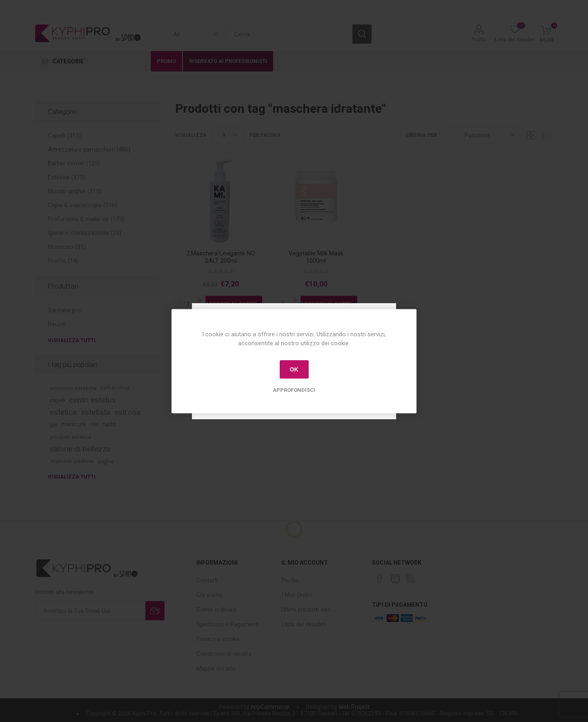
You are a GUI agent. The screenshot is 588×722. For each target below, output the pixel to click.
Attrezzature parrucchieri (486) (89, 150)
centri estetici (92, 400)
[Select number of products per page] (228, 135)
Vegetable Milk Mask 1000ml (316, 257)
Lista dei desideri (304, 624)
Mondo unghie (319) (75, 191)
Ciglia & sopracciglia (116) (82, 205)
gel (53, 425)
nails (109, 424)
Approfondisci (294, 390)
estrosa (127, 412)
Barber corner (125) (74, 163)
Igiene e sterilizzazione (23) (85, 233)
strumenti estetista (72, 461)
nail (94, 424)
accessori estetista (73, 388)
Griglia (531, 135)
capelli (58, 400)
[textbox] (289, 34)
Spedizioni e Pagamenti (228, 624)
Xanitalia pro (64, 310)
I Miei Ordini (297, 595)
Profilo (479, 39)
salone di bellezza (80, 449)
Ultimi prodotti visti (306, 610)
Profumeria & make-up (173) (86, 219)
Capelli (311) (64, 136)
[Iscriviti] (90, 611)
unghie (106, 461)
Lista (547, 135)
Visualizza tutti (72, 340)
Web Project (354, 707)
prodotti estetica (70, 437)
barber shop (115, 388)
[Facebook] (380, 579)
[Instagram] (395, 579)
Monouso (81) (67, 247)
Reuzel (57, 324)
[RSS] (411, 579)
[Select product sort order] (482, 135)
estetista (96, 412)
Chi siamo (210, 595)
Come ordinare (216, 610)
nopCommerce (270, 707)
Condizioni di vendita (224, 654)
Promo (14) (63, 261)
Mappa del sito (216, 668)
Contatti (207, 580)
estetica (63, 412)
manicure (74, 424)
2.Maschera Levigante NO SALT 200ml (221, 257)
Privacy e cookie (218, 639)
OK (294, 369)
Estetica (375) (66, 177)
